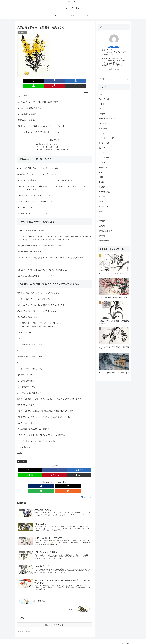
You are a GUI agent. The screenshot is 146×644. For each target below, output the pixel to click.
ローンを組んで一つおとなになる (47, 142)
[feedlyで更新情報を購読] (57, 481)
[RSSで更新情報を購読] (61, 481)
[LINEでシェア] (61, 81)
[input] (114, 79)
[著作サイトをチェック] (48, 481)
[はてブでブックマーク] (48, 81)
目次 (52, 135)
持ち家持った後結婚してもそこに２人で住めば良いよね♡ (55, 145)
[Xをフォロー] (52, 481)
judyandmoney (114, 47)
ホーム (118, 638)
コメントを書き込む (55, 619)
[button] (86, 81)
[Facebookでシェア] (36, 81)
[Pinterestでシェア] (73, 81)
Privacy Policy (126, 638)
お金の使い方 (22, 457)
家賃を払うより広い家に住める (46, 139)
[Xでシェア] (23, 81)
